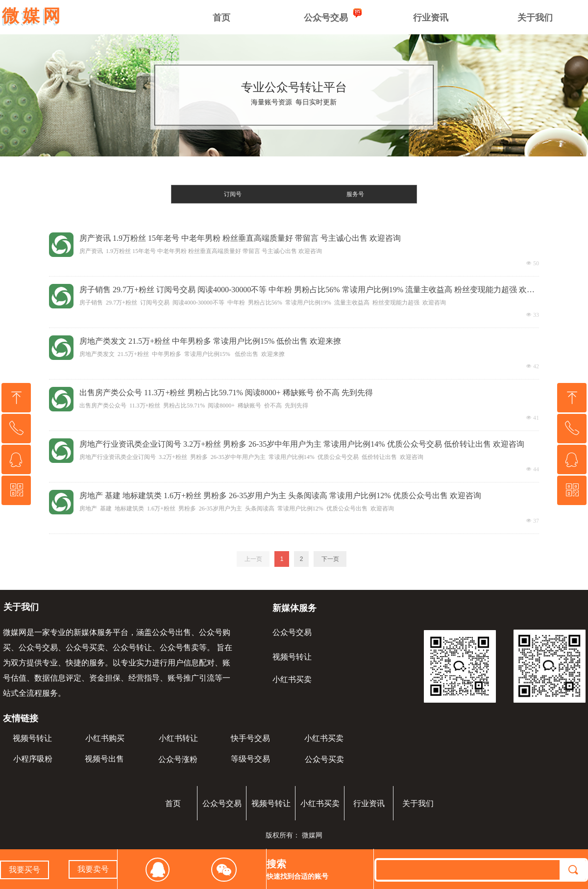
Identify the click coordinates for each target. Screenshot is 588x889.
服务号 (355, 194)
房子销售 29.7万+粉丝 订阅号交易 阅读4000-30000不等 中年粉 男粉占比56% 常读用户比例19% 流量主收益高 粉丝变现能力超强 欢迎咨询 (307, 291)
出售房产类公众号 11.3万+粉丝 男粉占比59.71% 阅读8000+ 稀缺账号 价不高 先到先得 (226, 393)
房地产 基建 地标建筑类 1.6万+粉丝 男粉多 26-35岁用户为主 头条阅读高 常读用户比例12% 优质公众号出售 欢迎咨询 (280, 495)
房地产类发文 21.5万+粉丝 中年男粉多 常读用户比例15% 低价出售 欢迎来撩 (210, 341)
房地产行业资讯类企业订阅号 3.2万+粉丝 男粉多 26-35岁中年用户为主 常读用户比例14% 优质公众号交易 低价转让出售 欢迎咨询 (302, 444)
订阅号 (233, 194)
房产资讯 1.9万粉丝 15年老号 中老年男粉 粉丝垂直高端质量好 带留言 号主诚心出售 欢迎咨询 (240, 238)
